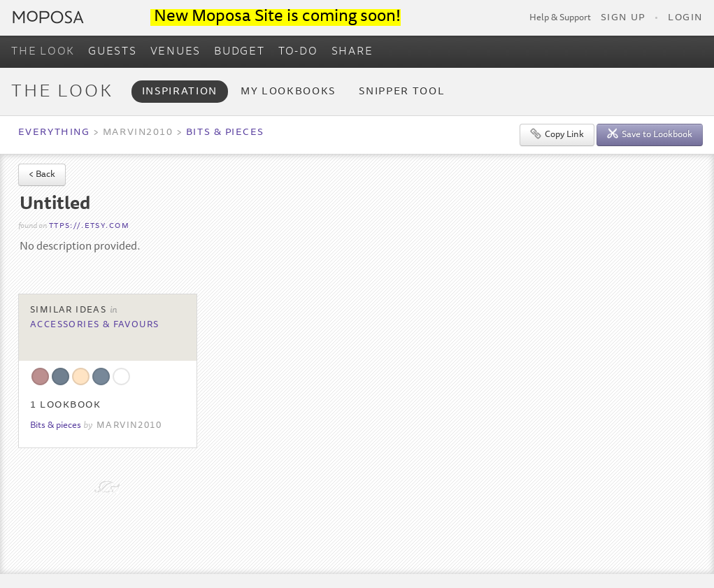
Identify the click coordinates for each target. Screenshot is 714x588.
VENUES (176, 52)
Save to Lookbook (650, 134)
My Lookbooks (288, 92)
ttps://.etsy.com (89, 226)
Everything (54, 133)
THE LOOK (43, 52)
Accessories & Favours (95, 325)
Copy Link (557, 134)
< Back (42, 175)
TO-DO (298, 52)
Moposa (48, 17)
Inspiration (180, 92)
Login (685, 18)
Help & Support (560, 18)
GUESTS (113, 52)
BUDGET (240, 52)
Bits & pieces (225, 133)
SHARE (352, 52)
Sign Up (623, 18)
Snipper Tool (402, 92)
